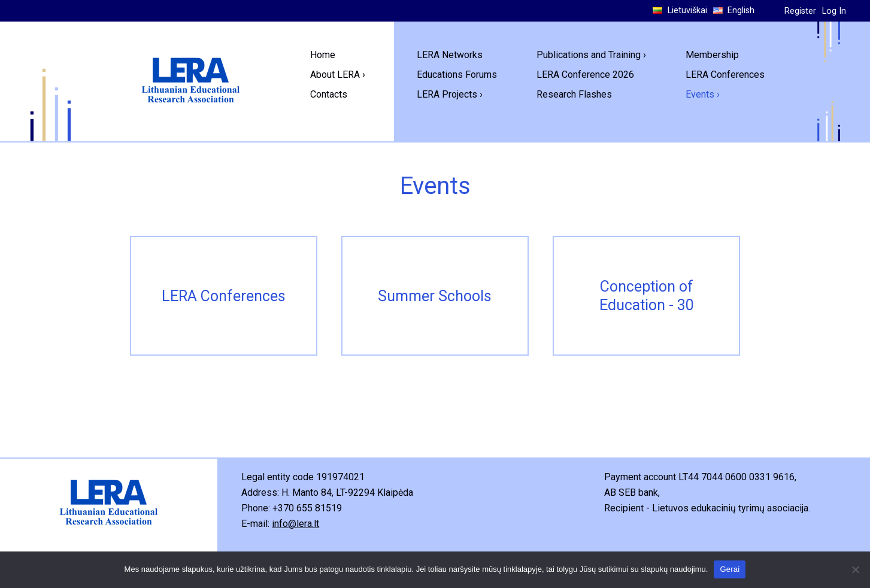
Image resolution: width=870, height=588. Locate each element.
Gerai (730, 569)
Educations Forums (457, 75)
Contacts (329, 94)
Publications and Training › (591, 55)
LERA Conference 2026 (585, 75)
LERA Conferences (725, 75)
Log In (834, 11)
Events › (703, 94)
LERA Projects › (450, 94)
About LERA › (338, 75)
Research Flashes (574, 94)
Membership (712, 55)
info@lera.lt (295, 524)
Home (323, 55)
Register (800, 11)
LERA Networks (450, 55)
